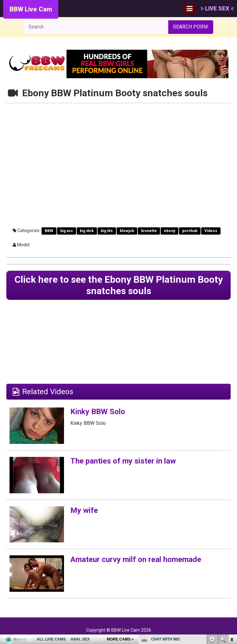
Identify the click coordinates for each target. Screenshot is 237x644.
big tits (107, 231)
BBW (49, 231)
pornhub (190, 231)
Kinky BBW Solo (98, 412)
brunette (149, 231)
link (231, 545)
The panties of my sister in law (123, 461)
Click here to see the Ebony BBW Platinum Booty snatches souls (119, 285)
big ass (67, 231)
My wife (84, 510)
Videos (211, 231)
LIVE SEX (217, 8)
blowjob (127, 231)
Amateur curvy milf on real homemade (136, 559)
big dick (87, 231)
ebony (170, 231)
